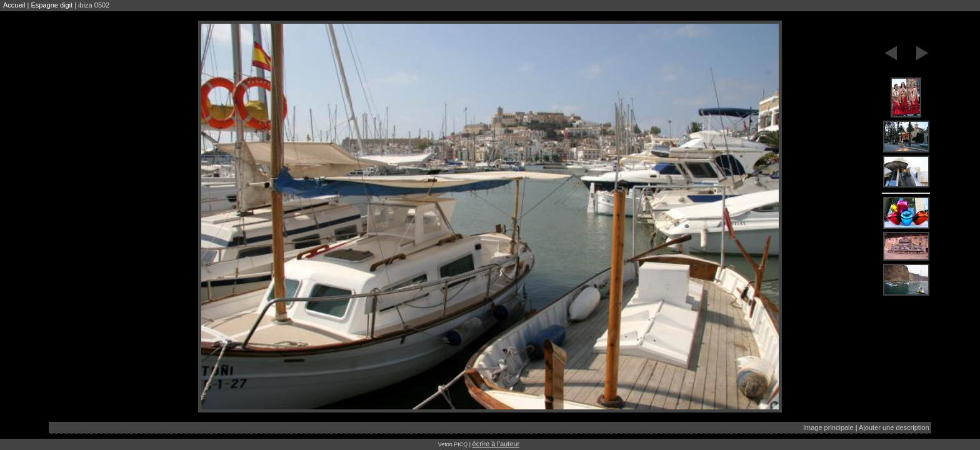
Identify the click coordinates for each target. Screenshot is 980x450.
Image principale (828, 427)
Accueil (14, 5)
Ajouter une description (894, 427)
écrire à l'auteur (496, 444)
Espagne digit (52, 5)
